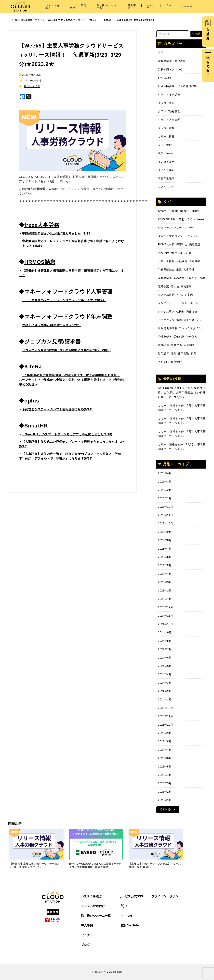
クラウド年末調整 (169, 95)
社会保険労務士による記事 (175, 253)
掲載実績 (195, 244)
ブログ (168, 7)
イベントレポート (187, 303)
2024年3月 (165, 683)
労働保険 (179, 337)
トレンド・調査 (196, 278)
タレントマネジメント (172, 236)
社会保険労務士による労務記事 (177, 86)
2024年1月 (165, 700)
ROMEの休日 (166, 244)
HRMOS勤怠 (40, 262)
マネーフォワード (185, 228)
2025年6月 (165, 557)
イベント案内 (166, 170)
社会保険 (192, 337)
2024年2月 (165, 691)
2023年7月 (165, 750)
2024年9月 (165, 632)
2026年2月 (165, 490)
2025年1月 (165, 599)
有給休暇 (164, 362)
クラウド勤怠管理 (169, 111)
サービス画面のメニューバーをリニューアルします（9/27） (64, 300)
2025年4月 (165, 574)
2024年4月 (165, 674)
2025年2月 (165, 591)
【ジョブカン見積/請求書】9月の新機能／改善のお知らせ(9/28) (66, 350)
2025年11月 (166, 515)
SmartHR (36, 426)
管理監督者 (165, 337)
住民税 (180, 312)
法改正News (166, 153)
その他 (175, 286)
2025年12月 (166, 507)
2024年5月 (165, 666)
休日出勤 (183, 353)
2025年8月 (165, 540)
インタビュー (166, 162)
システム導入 (166, 312)
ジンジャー (194, 236)
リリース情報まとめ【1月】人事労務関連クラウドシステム (182, 434)
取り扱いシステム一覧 (107, 7)
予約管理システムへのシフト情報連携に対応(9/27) (57, 409)
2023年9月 (165, 733)
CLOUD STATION (20, 20)
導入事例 (132, 7)
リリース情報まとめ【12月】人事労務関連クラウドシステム (182, 447)
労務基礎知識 (166, 270)
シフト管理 (165, 145)
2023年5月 (165, 767)
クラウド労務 (166, 128)
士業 (179, 270)
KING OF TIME (168, 219)
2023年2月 (165, 792)
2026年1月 (165, 498)
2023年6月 (165, 758)
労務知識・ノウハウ (170, 69)
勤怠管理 (176, 362)
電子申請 (189, 320)
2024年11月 (166, 616)
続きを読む (166, 809)
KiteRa (33, 366)
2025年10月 (166, 524)
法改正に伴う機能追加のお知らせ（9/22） (52, 325)
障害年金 (182, 244)
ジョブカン (165, 228)
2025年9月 (165, 532)
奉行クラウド (187, 219)
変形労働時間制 (168, 328)
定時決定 (164, 286)
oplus (32, 401)
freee (201, 219)
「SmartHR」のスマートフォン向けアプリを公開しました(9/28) (67, 434)
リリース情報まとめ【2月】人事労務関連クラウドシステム (182, 421)
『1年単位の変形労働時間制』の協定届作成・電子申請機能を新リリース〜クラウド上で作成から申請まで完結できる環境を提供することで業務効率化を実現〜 (72, 380)
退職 (179, 320)
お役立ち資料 (208, 31)
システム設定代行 (78, 7)
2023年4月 (165, 775)
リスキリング (166, 187)
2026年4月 (165, 473)
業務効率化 (165, 278)
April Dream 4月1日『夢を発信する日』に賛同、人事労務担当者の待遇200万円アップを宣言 (182, 393)
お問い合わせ (208, 67)
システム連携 (166, 295)
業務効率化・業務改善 (172, 61)
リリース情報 (33, 81)
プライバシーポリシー (166, 896)
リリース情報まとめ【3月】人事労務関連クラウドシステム (182, 408)
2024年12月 (166, 607)
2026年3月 (165, 482)
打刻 (174, 353)
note (126, 916)
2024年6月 (165, 658)
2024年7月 (165, 649)
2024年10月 (166, 624)
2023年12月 (166, 708)
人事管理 (189, 270)
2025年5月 (165, 565)
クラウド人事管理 (169, 120)
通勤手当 (177, 345)
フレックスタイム (190, 328)
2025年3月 (165, 582)
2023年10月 (166, 725)
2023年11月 (166, 716)
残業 (193, 353)
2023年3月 (165, 783)
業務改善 (179, 278)
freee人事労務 (42, 225)
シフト (200, 320)
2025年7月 (165, 549)
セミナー (150, 7)
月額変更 (182, 261)
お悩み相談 (165, 78)
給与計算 (164, 353)
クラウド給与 (166, 103)
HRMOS (197, 211)
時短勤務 (194, 261)
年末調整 (189, 345)
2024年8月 (165, 641)
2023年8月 (165, 741)
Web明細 (164, 345)
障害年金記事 (166, 178)
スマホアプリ (166, 320)
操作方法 (192, 312)
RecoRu (185, 211)
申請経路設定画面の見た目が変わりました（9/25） (58, 234)
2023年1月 (165, 800)
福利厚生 (186, 286)
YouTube (187, 7)
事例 (161, 53)
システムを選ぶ (52, 7)
